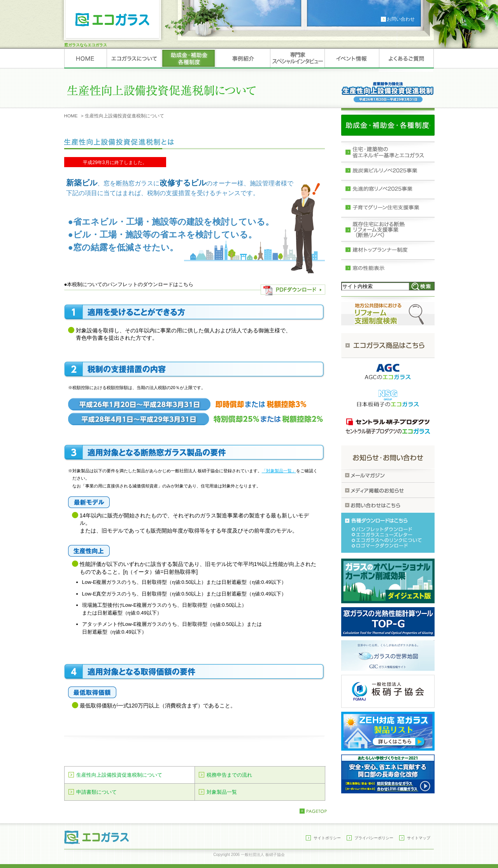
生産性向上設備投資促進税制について (119, 775)
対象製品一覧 (222, 792)
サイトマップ (419, 838)
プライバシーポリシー (374, 838)
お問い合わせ (401, 19)
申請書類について (96, 792)
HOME (71, 116)
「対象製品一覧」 (279, 471)
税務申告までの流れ (229, 775)
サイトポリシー (327, 838)
